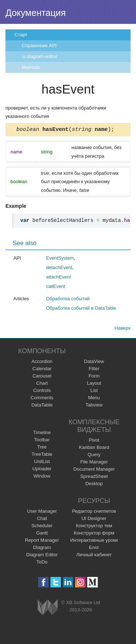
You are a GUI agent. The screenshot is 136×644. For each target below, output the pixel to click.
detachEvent (59, 269)
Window (42, 477)
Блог (94, 548)
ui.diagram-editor (40, 56)
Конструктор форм (94, 534)
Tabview (94, 406)
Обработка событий (68, 300)
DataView (94, 362)
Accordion (42, 362)
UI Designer (94, 519)
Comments (42, 399)
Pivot (94, 441)
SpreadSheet (94, 477)
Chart (42, 384)
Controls (42, 391)
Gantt (42, 534)
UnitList (42, 463)
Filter (94, 370)
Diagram (42, 548)
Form (94, 377)
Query (94, 456)
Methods (31, 67)
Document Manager (94, 470)
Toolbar (42, 441)
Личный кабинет (94, 556)
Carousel (42, 377)
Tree (42, 448)
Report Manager (42, 541)
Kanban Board (94, 448)
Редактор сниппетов (94, 512)
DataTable (42, 406)
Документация (36, 13)
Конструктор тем (94, 527)
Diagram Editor (42, 556)
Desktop (94, 485)
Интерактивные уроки (94, 541)
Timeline (42, 434)
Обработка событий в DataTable (81, 309)
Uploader (42, 470)
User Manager (42, 512)
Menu (94, 399)
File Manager (94, 463)
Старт (21, 35)
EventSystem (60, 259)
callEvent (56, 287)
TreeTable (42, 455)
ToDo (42, 563)
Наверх (123, 329)
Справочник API (39, 46)
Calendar (42, 370)
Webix (48, 608)
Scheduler (42, 527)
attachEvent (59, 278)
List (94, 391)
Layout (94, 384)
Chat (42, 519)
